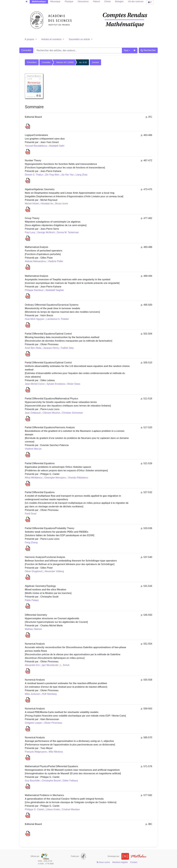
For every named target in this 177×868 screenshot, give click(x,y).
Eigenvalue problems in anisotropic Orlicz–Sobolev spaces (58, 467)
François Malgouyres (36, 752)
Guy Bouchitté (32, 781)
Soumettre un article (80, 39)
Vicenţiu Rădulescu (78, 478)
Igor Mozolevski (50, 665)
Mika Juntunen (33, 694)
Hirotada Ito (47, 204)
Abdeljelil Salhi (57, 146)
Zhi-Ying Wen (52, 175)
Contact (134, 862)
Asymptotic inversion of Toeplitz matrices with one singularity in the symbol (68, 279)
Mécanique (55, 1)
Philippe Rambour (34, 290)
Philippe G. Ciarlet (34, 809)
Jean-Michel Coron (35, 384)
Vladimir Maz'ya (33, 449)
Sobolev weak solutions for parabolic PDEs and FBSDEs (57, 532)
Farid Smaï (31, 514)
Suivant (95, 62)
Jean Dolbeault (33, 413)
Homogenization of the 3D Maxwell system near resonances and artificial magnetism (72, 770)
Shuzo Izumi (61, 204)
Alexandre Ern (32, 665)
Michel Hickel (32, 204)
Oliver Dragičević (34, 571)
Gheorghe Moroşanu (55, 478)
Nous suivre (103, 862)
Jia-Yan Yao (67, 175)
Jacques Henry (51, 348)
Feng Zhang (31, 542)
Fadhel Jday (67, 348)
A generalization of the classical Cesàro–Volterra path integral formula (64, 799)
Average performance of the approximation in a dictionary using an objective (69, 741)
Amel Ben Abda (33, 348)
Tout (126, 50)
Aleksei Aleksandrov (35, 261)
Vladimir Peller (56, 261)
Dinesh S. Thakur (34, 175)
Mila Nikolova (56, 752)
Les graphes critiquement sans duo (45, 139)
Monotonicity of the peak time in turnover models (52, 308)
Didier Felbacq (70, 781)
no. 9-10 (83, 62)
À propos (30, 39)
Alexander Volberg (54, 571)
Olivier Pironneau (53, 723)
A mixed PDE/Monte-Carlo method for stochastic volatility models (62, 712)
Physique (69, 1)
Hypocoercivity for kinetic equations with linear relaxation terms (61, 402)
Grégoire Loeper (33, 723)
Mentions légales (120, 862)
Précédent (32, 62)
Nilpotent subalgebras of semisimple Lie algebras (53, 222)
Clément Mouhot (51, 413)
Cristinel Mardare (71, 809)
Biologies (119, 1)
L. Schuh (65, 665)
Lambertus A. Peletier (58, 319)
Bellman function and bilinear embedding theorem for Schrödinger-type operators (71, 561)
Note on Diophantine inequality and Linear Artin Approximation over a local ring (70, 193)
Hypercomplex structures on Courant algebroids (52, 618)
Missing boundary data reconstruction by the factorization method (62, 337)
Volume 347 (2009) (65, 62)
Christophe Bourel (51, 781)
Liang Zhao (82, 175)
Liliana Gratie (53, 809)
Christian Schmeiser (72, 413)
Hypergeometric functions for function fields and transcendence (61, 164)
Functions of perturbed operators (44, 251)
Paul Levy (30, 232)
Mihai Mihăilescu (34, 478)
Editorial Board (33, 117)
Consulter (26, 50)
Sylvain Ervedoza (56, 384)
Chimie (108, 1)
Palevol (96, 1)
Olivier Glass (74, 384)
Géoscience (83, 1)
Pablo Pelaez (32, 600)
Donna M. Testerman (68, 232)
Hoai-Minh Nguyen (35, 319)
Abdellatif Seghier (55, 290)
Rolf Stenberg (49, 694)
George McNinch (46, 232)
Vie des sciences (136, 1)
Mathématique (39, 1)
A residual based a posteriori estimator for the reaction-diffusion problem (66, 683)
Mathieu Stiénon (33, 629)
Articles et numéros (52, 39)
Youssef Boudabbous (36, 146)
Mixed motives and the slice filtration (46, 590)
